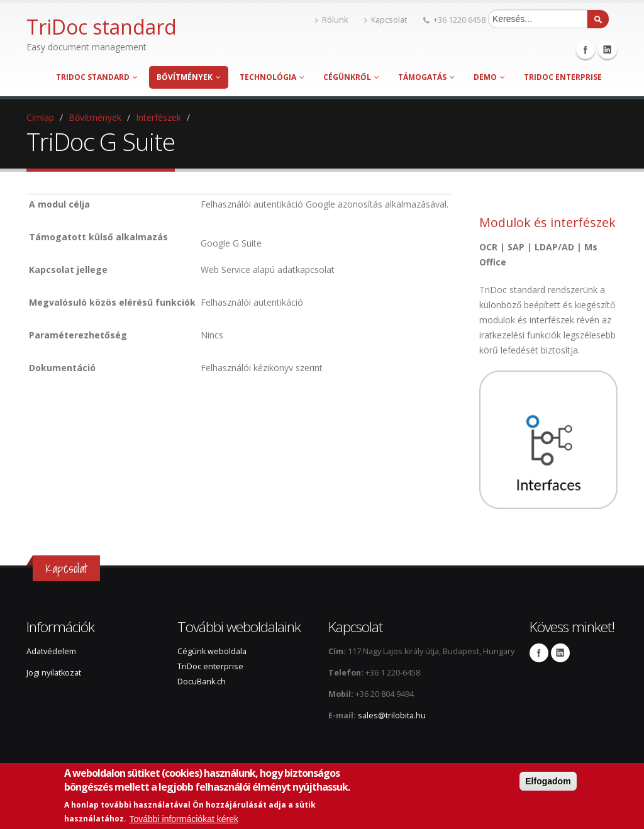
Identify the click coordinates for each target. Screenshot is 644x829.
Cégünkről (351, 77)
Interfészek (158, 117)
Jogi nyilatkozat (54, 673)
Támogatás (426, 77)
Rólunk (331, 20)
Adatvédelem (51, 651)
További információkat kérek (184, 819)
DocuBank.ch (202, 682)
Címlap (40, 117)
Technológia (272, 77)
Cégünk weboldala (212, 651)
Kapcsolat (386, 20)
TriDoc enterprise (563, 77)
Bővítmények (189, 77)
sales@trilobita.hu (392, 715)
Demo (489, 77)
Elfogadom (548, 781)
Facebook (586, 50)
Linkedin (608, 50)
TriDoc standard (97, 77)
